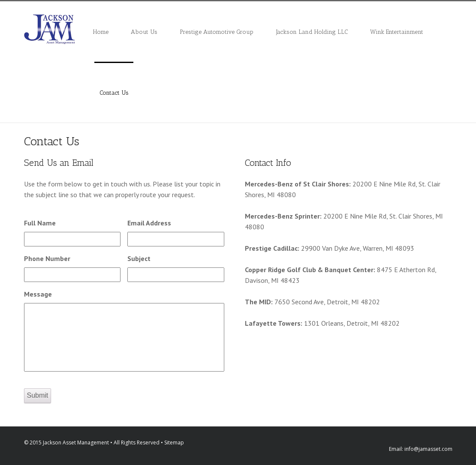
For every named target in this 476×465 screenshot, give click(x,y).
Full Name (40, 223)
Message (38, 294)
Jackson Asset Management (76, 442)
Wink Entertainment (397, 32)
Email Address (149, 223)
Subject (139, 258)
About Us (144, 32)
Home (101, 32)
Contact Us (114, 93)
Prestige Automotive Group (217, 32)
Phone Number (47, 258)
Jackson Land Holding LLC (312, 32)
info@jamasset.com (428, 449)
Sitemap (174, 442)
